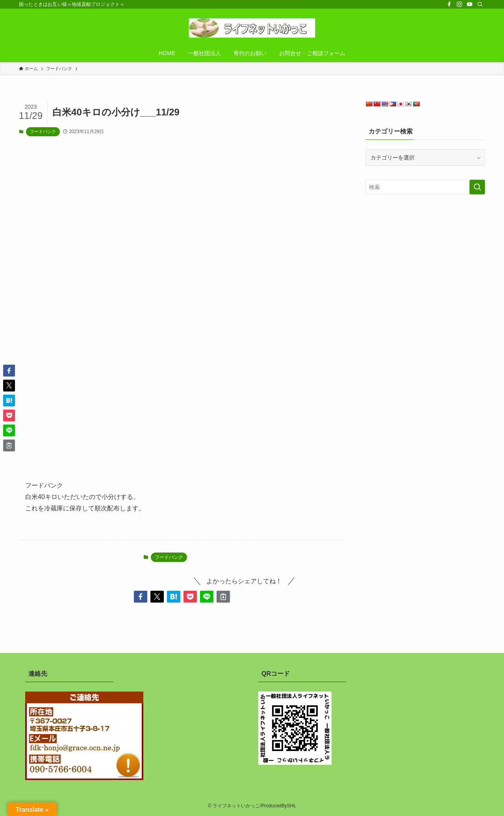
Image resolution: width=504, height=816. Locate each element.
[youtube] (470, 4)
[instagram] (460, 4)
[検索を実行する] (477, 187)
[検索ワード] (425, 187)
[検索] (480, 4)
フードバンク (43, 132)
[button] (141, 597)
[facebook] (449, 4)
